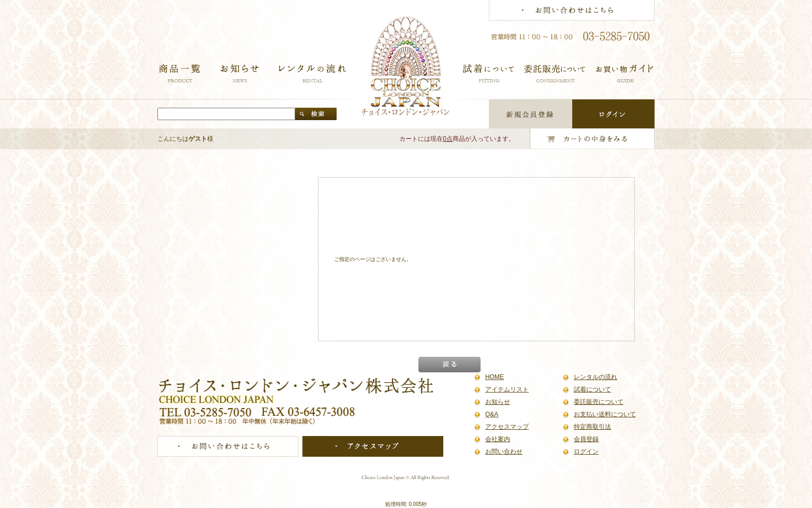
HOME (495, 377)
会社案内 (498, 439)
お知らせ (498, 402)
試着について (592, 389)
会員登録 (586, 439)
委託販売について (599, 402)
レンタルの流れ (596, 377)
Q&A (492, 414)
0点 (448, 139)
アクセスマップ (507, 427)
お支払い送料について (605, 414)
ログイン (586, 452)
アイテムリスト (507, 389)
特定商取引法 (592, 427)
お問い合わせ (504, 452)
